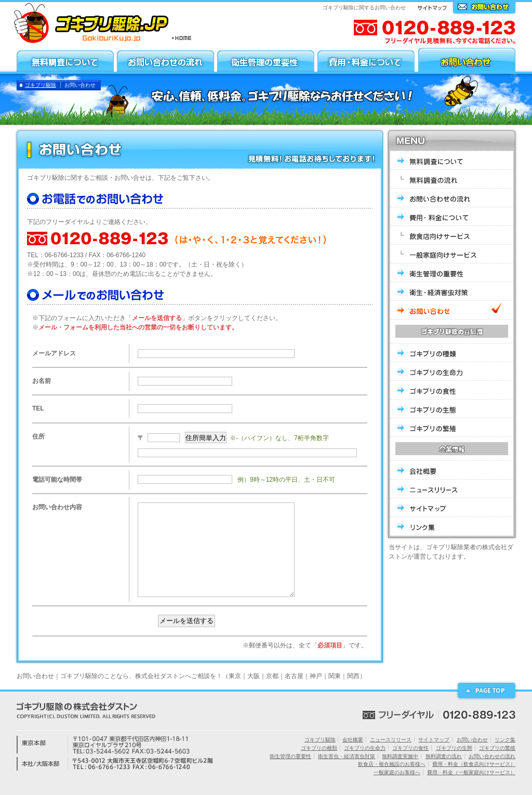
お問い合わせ (472, 740)
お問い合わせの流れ (492, 756)
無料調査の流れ (444, 756)
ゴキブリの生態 (454, 748)
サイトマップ (434, 740)
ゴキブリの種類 (319, 748)
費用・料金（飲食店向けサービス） (474, 764)
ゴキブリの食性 (410, 748)
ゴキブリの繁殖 (497, 748)
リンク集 (505, 740)
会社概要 (353, 740)
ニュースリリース (391, 740)
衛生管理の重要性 (290, 756)
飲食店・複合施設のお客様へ (392, 764)
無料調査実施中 (400, 756)
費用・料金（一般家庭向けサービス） (471, 772)
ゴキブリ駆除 (41, 85)
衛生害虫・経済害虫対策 (347, 756)
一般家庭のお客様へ (397, 772)
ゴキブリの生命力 (365, 748)
